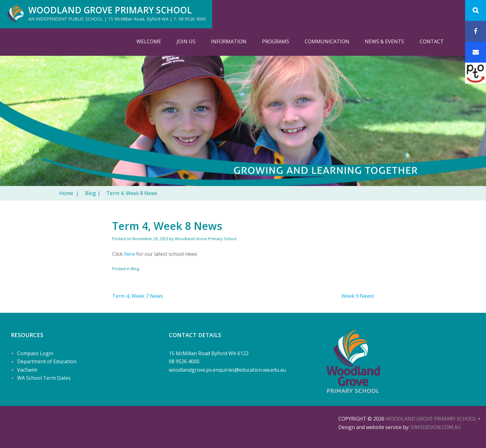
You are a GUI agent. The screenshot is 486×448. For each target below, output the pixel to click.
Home (69, 193)
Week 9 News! (358, 296)
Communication (327, 41)
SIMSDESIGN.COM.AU (436, 427)
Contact (432, 41)
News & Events (384, 41)
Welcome (149, 41)
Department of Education (47, 361)
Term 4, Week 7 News (138, 296)
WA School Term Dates (44, 378)
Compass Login (35, 353)
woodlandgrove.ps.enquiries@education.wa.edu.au (227, 370)
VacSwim (27, 370)
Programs (276, 41)
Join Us (186, 41)
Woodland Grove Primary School (110, 10)
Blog (93, 193)
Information (229, 41)
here (129, 254)
